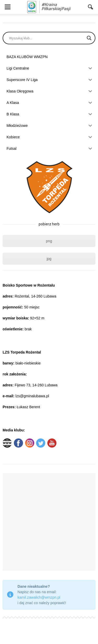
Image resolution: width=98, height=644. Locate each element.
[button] (91, 7)
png (49, 241)
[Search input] (47, 38)
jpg (49, 259)
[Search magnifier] (89, 38)
